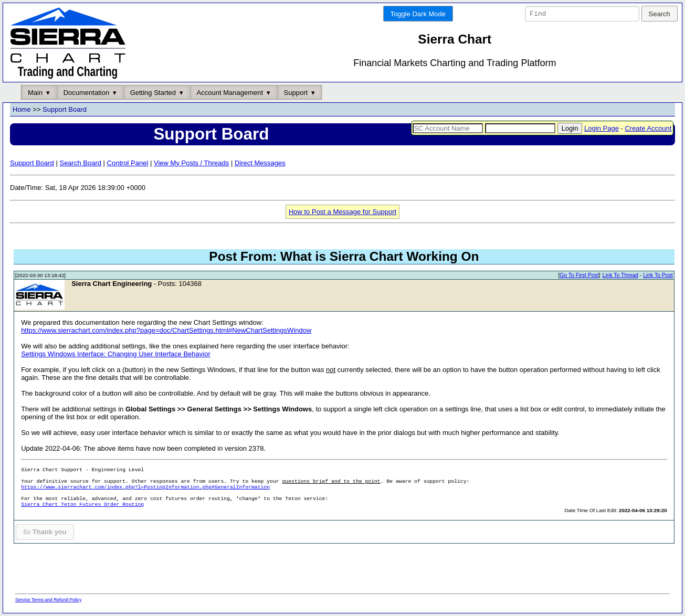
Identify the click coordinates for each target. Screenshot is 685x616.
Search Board (80, 163)
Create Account (648, 128)
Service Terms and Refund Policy (48, 600)
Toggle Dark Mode (418, 14)
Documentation (86, 93)
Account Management (230, 93)
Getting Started (153, 93)
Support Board (65, 110)
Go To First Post (579, 276)
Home (22, 110)
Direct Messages (260, 163)
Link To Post (658, 276)
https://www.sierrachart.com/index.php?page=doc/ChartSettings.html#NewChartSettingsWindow (166, 331)
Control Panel (128, 163)
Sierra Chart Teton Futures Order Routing (82, 505)
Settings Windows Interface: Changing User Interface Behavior (116, 354)
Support (296, 93)
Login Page (602, 128)
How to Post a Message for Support (342, 212)
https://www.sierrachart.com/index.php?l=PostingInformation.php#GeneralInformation (145, 488)
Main (35, 93)
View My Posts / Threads (191, 163)
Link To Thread (620, 276)
